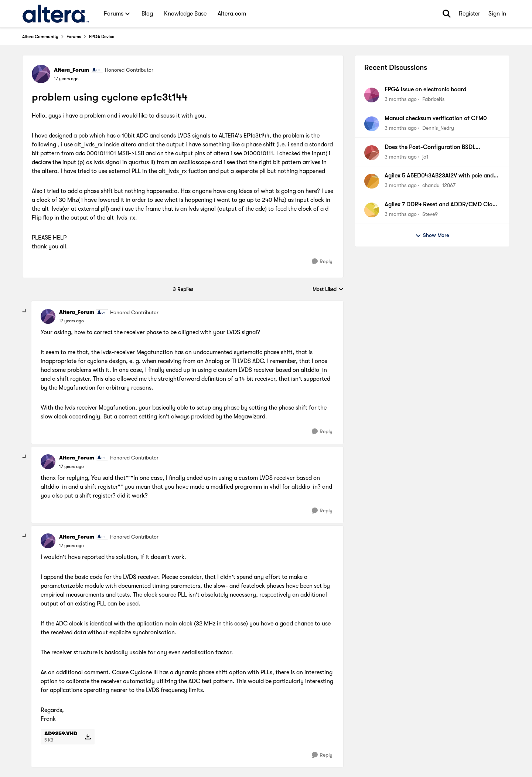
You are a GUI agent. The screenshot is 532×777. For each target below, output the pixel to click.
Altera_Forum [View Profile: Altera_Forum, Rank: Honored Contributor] (71, 70)
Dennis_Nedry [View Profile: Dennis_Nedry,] (438, 128)
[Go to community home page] (56, 14)
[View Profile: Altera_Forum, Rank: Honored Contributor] (41, 74)
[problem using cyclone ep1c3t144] (71, 321)
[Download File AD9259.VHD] (88, 737)
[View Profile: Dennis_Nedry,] (372, 124)
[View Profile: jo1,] (372, 153)
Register (470, 14)
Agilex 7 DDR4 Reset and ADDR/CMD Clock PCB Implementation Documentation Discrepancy (441, 205)
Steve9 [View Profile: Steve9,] (430, 214)
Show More (432, 235)
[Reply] (322, 262)
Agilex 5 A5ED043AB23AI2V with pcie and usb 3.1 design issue (439, 176)
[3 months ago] (401, 99)
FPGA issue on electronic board (425, 89)
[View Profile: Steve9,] (372, 210)
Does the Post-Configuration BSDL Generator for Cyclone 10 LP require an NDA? (436, 147)
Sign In (497, 14)
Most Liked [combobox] (328, 290)
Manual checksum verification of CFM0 (436, 118)
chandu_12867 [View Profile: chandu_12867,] (439, 185)
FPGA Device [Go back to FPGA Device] (102, 37)
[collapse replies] (25, 311)
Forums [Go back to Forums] (74, 37)
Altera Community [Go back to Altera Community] (40, 37)
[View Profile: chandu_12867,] (372, 181)
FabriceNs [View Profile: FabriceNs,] (433, 99)
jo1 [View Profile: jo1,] (425, 156)
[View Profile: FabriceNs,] (372, 95)
